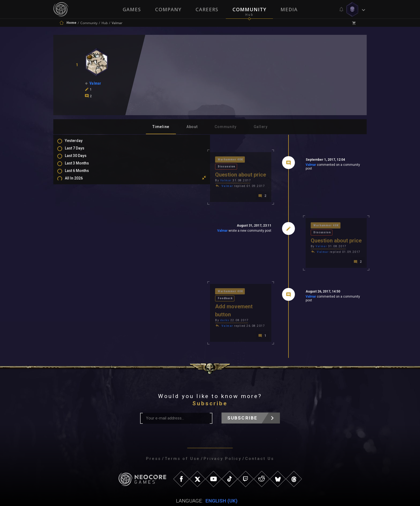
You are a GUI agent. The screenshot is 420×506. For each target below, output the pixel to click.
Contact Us (260, 434)
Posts (75, 203)
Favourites (80, 226)
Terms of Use (182, 434)
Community (250, 9)
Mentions (78, 219)
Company (168, 9)
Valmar (273, 166)
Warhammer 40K (155, 160)
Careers (207, 9)
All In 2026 (79, 183)
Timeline (161, 127)
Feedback (184, 281)
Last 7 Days (80, 152)
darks (149, 296)
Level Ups (78, 234)
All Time (77, 190)
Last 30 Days (81, 159)
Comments (80, 211)
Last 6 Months (82, 175)
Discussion (186, 160)
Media (290, 9)
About (192, 127)
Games (131, 9)
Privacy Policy (222, 434)
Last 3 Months (82, 167)
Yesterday (79, 144)
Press (153, 434)
